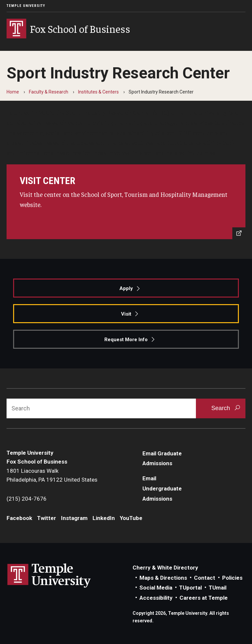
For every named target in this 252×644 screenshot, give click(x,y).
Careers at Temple (204, 598)
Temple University (26, 6)
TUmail (218, 588)
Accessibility (156, 598)
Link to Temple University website (49, 576)
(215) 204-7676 (27, 499)
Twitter (47, 518)
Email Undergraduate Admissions (162, 488)
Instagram (74, 518)
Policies (232, 578)
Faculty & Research (49, 92)
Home (13, 92)
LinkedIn (104, 518)
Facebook (19, 518)
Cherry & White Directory (165, 568)
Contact (205, 578)
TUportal (190, 588)
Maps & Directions (163, 578)
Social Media (156, 588)
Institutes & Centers (98, 92)
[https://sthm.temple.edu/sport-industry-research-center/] (126, 202)
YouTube (131, 518)
